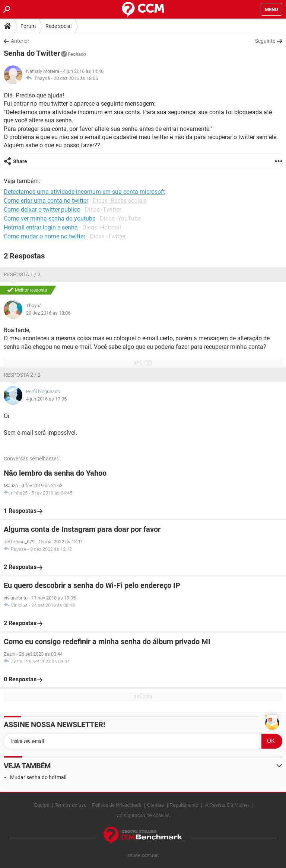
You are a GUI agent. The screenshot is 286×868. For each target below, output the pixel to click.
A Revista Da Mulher (227, 805)
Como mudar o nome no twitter (45, 236)
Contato (156, 805)
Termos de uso (71, 805)
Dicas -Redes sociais (120, 201)
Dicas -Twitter (103, 210)
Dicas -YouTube (120, 218)
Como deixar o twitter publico (42, 210)
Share (20, 161)
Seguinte (265, 41)
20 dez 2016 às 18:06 (76, 78)
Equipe (41, 805)
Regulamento (184, 805)
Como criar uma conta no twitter (46, 201)
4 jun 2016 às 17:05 (46, 399)
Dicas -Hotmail (102, 227)
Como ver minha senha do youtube (50, 218)
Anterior (20, 41)
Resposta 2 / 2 (22, 375)
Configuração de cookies (143, 815)
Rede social (58, 26)
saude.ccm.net (143, 855)
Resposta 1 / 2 (22, 274)
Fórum (28, 26)
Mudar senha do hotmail (38, 777)
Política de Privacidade (117, 805)
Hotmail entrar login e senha (41, 227)
